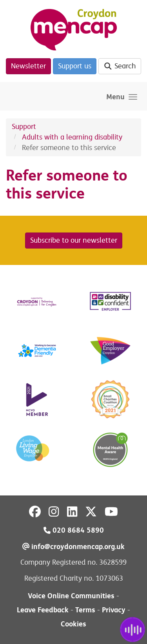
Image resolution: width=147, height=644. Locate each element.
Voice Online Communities (71, 596)
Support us (75, 66)
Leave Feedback (43, 610)
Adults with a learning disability (72, 137)
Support (24, 127)
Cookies (73, 624)
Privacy (114, 610)
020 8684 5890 (74, 530)
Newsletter (28, 66)
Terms (85, 610)
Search (120, 66)
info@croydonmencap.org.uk (73, 547)
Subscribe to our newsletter (74, 240)
